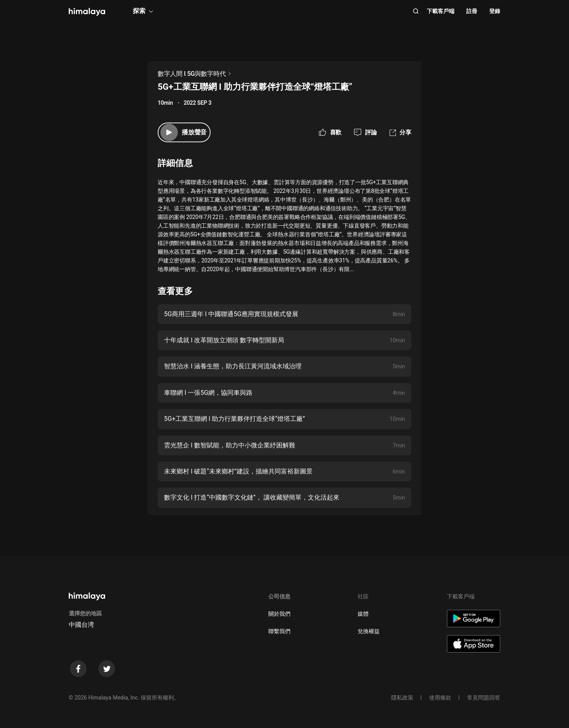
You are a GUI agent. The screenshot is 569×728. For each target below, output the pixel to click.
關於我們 (279, 614)
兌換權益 (369, 631)
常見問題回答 (484, 698)
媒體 (363, 614)
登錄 (495, 11)
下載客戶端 (441, 11)
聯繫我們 (279, 631)
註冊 (472, 11)
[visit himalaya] (87, 12)
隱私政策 (402, 698)
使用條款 (440, 698)
